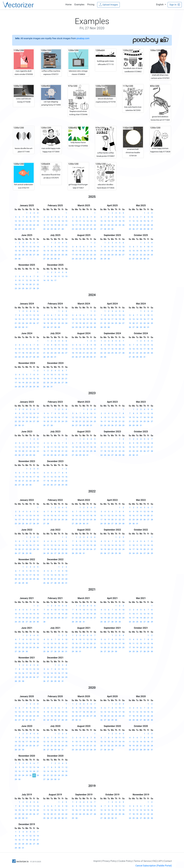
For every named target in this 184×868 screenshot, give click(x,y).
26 (16, 229)
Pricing (91, 5)
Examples (79, 5)
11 (38, 217)
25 (38, 225)
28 (23, 229)
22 (27, 225)
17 (34, 221)
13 (20, 221)
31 (34, 229)
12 (16, 221)
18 (38, 221)
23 (30, 225)
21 (23, 225)
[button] (161, 5)
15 (27, 221)
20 (20, 225)
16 (30, 221)
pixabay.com (83, 38)
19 (16, 225)
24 (34, 225)
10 (34, 217)
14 (23, 221)
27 (20, 229)
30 (30, 229)
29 (27, 229)
